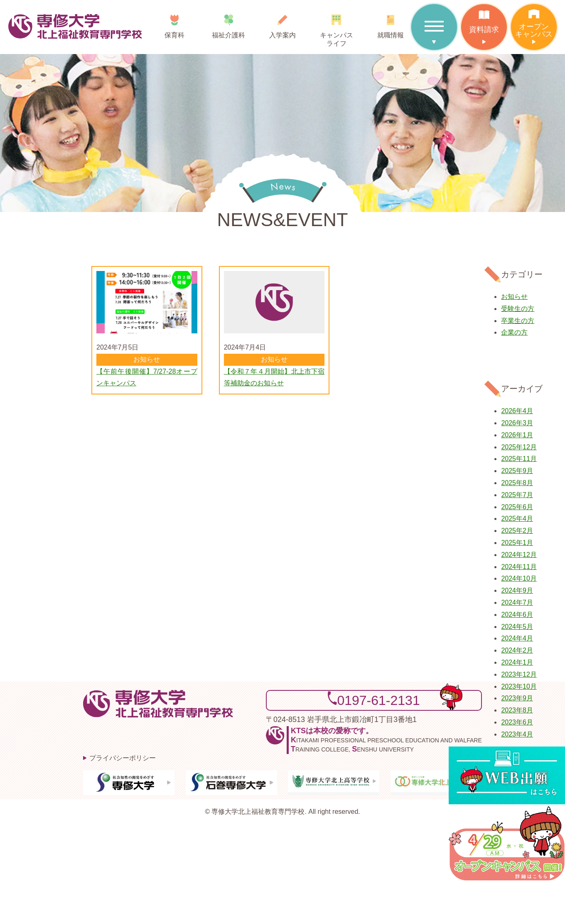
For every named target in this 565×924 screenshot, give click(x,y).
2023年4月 (517, 734)
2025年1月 (517, 543)
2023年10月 (519, 686)
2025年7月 (517, 495)
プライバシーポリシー (123, 758)
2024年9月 (517, 590)
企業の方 (514, 332)
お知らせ (514, 297)
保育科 (175, 23)
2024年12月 (519, 555)
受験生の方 (518, 309)
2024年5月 (517, 627)
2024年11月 (519, 567)
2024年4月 (517, 638)
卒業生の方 (518, 321)
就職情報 (391, 23)
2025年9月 (517, 471)
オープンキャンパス (534, 21)
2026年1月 (517, 435)
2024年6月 (517, 615)
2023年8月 (517, 710)
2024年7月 (517, 602)
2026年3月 (517, 423)
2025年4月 (517, 519)
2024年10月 (519, 578)
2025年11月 (519, 459)
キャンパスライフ (337, 28)
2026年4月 (517, 411)
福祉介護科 (228, 23)
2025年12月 (519, 447)
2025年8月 (517, 483)
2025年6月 (517, 507)
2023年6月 (517, 722)
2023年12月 (519, 674)
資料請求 (484, 19)
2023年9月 (517, 698)
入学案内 (282, 23)
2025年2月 (517, 531)
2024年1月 (517, 662)
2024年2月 (517, 650)
